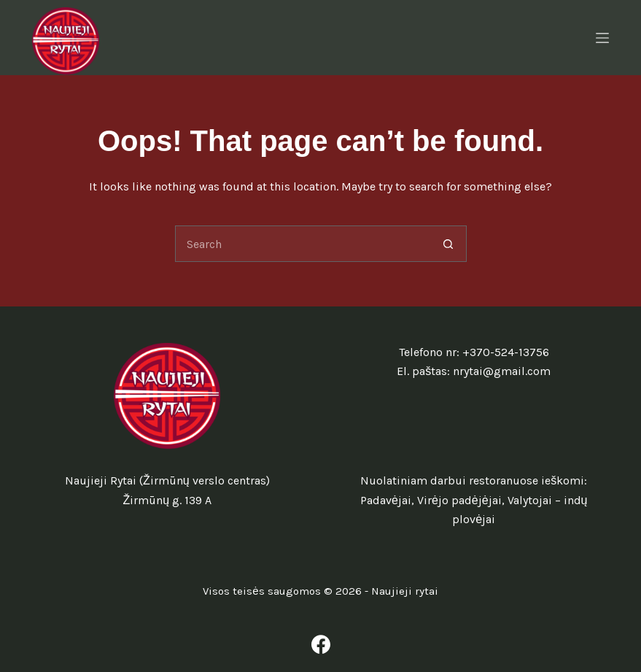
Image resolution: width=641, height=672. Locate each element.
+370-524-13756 (506, 352)
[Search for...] (303, 244)
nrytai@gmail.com (502, 371)
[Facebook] (321, 644)
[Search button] (448, 244)
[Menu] (602, 38)
